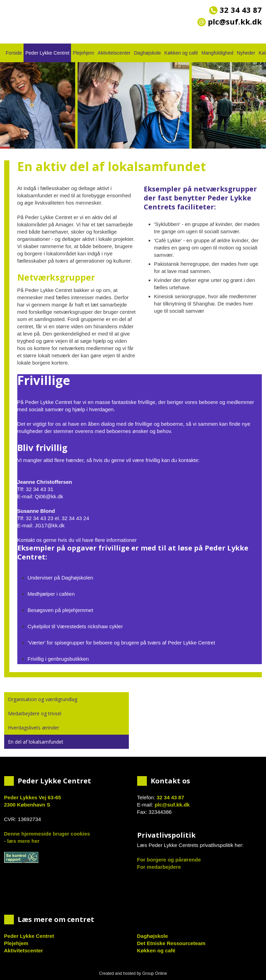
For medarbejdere (159, 867)
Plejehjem (83, 53)
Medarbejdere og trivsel (35, 713)
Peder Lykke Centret (47, 53)
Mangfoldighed (218, 53)
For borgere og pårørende (169, 860)
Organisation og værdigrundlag (43, 699)
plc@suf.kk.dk (172, 805)
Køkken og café (181, 53)
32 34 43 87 (236, 10)
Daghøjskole (148, 53)
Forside (14, 53)
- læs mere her (22, 841)
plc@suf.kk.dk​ (230, 21)
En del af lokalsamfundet (36, 742)
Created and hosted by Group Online (133, 973)
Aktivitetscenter (114, 53)
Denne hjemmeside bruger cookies (47, 834)
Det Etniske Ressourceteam (171, 943)
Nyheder (246, 53)
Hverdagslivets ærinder (34, 728)
